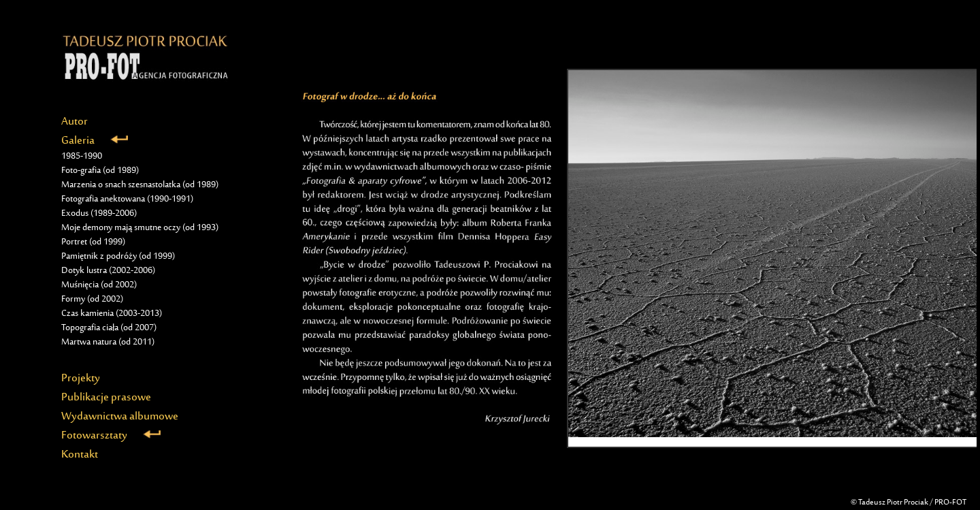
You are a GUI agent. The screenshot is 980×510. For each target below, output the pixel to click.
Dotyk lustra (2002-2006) (108, 271)
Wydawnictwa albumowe (120, 417)
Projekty (81, 379)
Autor (75, 122)
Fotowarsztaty (111, 436)
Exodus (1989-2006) (99, 214)
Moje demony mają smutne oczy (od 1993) (140, 228)
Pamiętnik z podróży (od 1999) (118, 257)
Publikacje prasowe (106, 398)
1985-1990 (82, 157)
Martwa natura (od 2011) (108, 342)
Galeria (95, 141)
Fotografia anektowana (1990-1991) (127, 200)
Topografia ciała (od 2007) (109, 328)
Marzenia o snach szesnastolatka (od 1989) (140, 185)
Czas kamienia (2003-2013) (112, 314)
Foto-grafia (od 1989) (100, 171)
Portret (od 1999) (93, 242)
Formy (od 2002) (92, 300)
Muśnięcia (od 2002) (99, 285)
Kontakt (80, 455)
